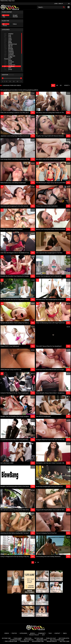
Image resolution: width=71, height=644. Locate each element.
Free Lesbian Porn (11, 641)
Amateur (9, 34)
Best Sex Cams (65, 641)
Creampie (9, 53)
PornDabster (24, 641)
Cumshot (9, 54)
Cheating (9, 51)
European (9, 62)
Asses (8, 40)
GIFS (8, 68)
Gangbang (9, 66)
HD (57, 85)
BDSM (8, 43)
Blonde (8, 47)
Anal (8, 35)
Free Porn (28, 638)
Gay (4, 17)
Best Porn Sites (64, 638)
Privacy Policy (34, 635)
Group (8, 69)
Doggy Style (10, 56)
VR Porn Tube (6, 638)
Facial (8, 63)
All (3, 15)
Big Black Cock (10, 44)
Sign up (61, 4)
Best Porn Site (29, 640)
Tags (50, 633)
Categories (23, 633)
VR (61, 85)
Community (42, 633)
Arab (8, 37)
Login (56, 4)
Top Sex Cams (39, 638)
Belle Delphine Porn (57, 640)
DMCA (65, 633)
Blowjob (9, 49)
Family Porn (10, 65)
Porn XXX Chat (51, 638)
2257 (43, 635)
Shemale (15, 17)
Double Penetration (8, 58)
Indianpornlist (52, 641)
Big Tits (8, 46)
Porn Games (18, 638)
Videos (15, 24)
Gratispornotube (38, 641)
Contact (57, 633)
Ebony (8, 60)
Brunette (9, 50)
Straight (15, 15)
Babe (8, 41)
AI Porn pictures (15, 640)
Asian (8, 38)
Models (33, 633)
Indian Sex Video (42, 640)
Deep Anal (11, 1)
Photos (5, 26)
